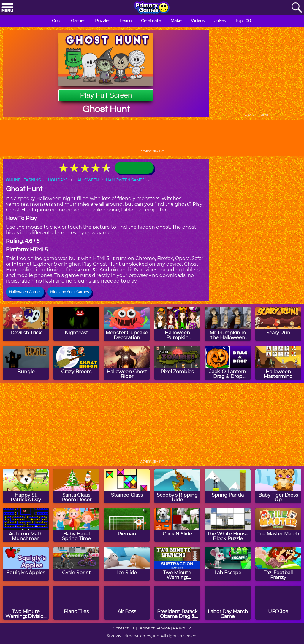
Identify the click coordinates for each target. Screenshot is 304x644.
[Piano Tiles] (76, 603)
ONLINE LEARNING (23, 180)
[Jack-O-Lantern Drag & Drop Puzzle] (228, 363)
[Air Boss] (127, 603)
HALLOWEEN (87, 180)
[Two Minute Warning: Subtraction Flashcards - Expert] (177, 564)
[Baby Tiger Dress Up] (278, 486)
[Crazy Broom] (76, 363)
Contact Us (124, 628)
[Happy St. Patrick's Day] (26, 486)
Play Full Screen (106, 95)
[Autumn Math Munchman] (26, 525)
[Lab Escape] (228, 564)
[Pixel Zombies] (177, 363)
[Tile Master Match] (278, 525)
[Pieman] (127, 525)
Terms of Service (154, 628)
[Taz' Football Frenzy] (278, 564)
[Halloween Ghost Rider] (127, 363)
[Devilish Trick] (26, 324)
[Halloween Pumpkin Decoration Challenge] (177, 324)
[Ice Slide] (127, 564)
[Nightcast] (76, 324)
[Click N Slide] (177, 525)
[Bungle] (26, 363)
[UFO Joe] (278, 603)
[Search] (297, 8)
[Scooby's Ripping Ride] (177, 486)
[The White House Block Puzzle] (228, 525)
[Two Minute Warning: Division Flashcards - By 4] (26, 603)
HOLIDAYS (58, 180)
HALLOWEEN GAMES (125, 180)
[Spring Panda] (228, 486)
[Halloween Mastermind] (278, 363)
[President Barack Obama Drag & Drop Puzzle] (177, 603)
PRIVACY (182, 628)
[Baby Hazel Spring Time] (76, 525)
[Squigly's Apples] (26, 564)
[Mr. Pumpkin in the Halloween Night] (228, 324)
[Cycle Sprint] (76, 564)
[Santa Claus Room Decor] (76, 486)
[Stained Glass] (127, 486)
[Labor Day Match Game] (228, 603)
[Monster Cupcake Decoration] (127, 324)
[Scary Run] (278, 324)
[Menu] (7, 8)
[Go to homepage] (152, 8)
